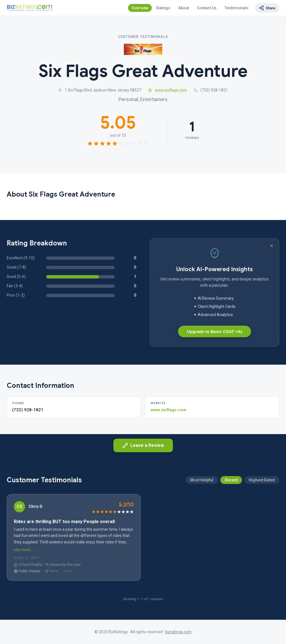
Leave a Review (143, 445)
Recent (231, 507)
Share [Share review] (51, 571)
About (184, 8)
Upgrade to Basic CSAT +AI (214, 331)
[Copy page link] (267, 8)
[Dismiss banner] (272, 246)
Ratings (163, 8)
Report (68, 571)
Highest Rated (262, 507)
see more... (24, 550)
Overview (140, 8)
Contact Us (207, 8)
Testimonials (236, 8)
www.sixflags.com (168, 90)
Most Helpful (202, 507)
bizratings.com (178, 632)
